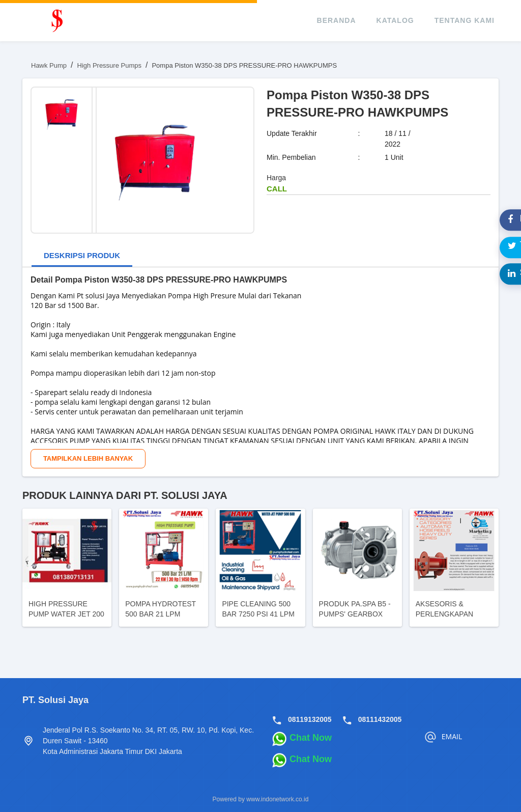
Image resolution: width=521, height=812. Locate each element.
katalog (395, 20)
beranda (337, 20)
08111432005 (380, 719)
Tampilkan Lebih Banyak (88, 458)
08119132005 (310, 719)
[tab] (82, 256)
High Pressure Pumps (109, 65)
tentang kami (465, 20)
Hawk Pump (49, 65)
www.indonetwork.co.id (277, 799)
